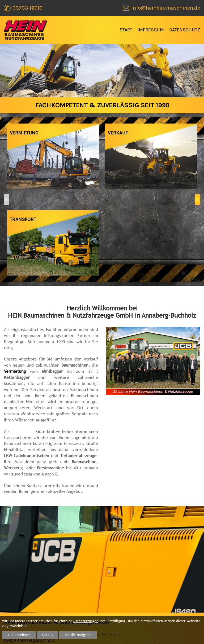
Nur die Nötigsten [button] (78, 635)
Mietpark (153, 576)
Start (126, 30)
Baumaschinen (122, 576)
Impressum (151, 30)
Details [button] (48, 635)
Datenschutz (185, 30)
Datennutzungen (86, 621)
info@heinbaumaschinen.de (52, 588)
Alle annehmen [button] (19, 635)
